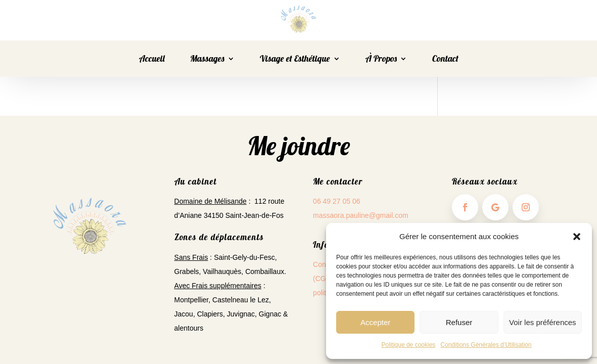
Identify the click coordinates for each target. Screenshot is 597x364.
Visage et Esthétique (295, 60)
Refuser (459, 322)
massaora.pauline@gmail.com (361, 215)
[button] (577, 237)
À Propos (381, 60)
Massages (207, 60)
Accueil (152, 60)
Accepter (375, 322)
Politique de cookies (409, 345)
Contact (445, 60)
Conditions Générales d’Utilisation (486, 345)
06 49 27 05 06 (336, 201)
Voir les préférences (543, 322)
